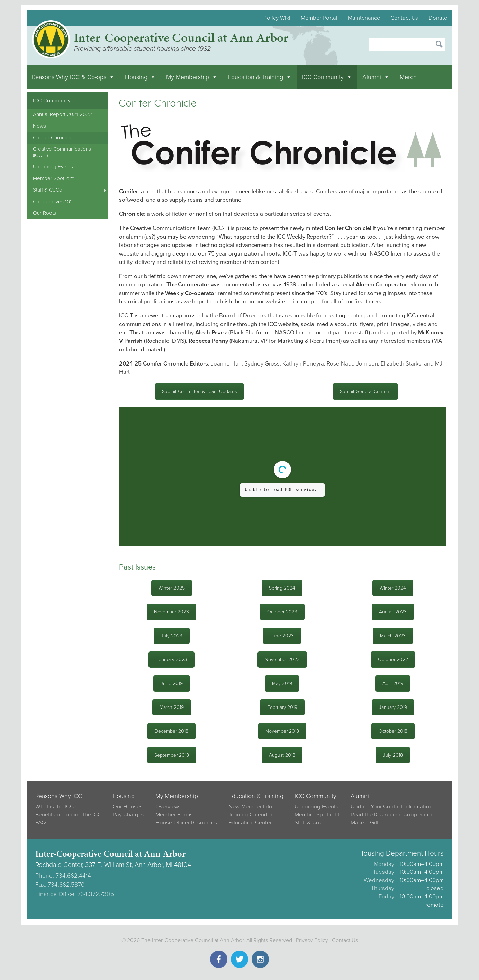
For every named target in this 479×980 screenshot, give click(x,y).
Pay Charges (128, 815)
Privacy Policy (312, 940)
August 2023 (393, 612)
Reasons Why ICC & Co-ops (73, 77)
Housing (140, 77)
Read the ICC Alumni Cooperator (391, 815)
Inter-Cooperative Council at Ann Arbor (181, 38)
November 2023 (171, 612)
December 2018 (171, 731)
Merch (408, 77)
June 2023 (282, 636)
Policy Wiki (277, 18)
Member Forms (174, 815)
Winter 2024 (393, 588)
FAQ (41, 823)
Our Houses (128, 807)
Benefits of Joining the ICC (68, 815)
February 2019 (282, 707)
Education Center (250, 823)
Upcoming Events (53, 167)
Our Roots (44, 213)
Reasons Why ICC (59, 796)
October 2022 (393, 660)
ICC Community (327, 77)
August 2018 (282, 755)
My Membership (192, 77)
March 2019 (172, 707)
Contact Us (404, 18)
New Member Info (250, 807)
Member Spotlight (53, 178)
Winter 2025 (172, 588)
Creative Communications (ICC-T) (62, 152)
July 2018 (393, 755)
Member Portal (319, 18)
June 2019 (172, 683)
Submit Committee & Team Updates (199, 392)
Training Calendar (250, 815)
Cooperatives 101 (52, 202)
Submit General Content (365, 392)
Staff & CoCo (48, 190)
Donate (438, 18)
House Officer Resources (186, 823)
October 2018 (393, 731)
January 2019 (393, 707)
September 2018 (172, 755)
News (39, 126)
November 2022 (282, 660)
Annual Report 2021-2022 (62, 114)
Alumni (376, 77)
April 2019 (393, 683)
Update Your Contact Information (392, 807)
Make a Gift (365, 823)
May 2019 (282, 683)
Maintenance (364, 18)
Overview (167, 807)
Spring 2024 (282, 588)
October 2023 (282, 612)
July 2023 (172, 636)
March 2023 (393, 636)
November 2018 (282, 731)
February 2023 (171, 660)
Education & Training (260, 77)
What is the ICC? (56, 807)
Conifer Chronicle (53, 138)
